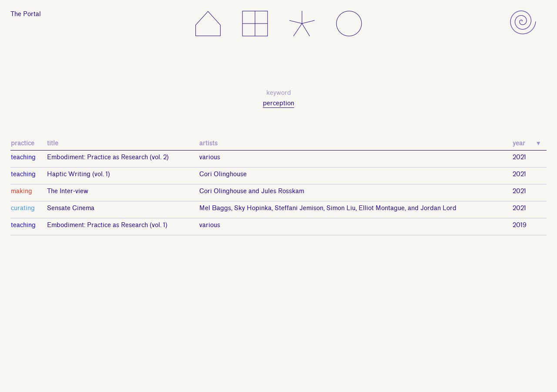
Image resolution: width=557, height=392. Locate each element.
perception (278, 103)
